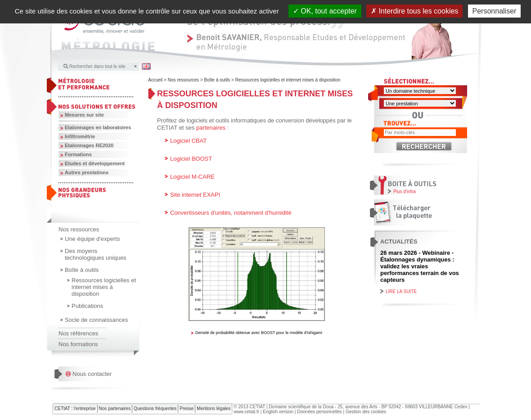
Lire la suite (401, 291)
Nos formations (78, 344)
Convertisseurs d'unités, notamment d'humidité (231, 213)
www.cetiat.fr (246, 412)
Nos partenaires (115, 409)
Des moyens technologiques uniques (96, 254)
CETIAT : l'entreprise (75, 409)
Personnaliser (495, 11)
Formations (78, 154)
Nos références (78, 333)
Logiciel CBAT (188, 141)
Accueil (155, 80)
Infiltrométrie (80, 136)
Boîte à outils (82, 270)
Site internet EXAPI (195, 195)
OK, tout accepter (325, 11)
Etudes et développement (95, 163)
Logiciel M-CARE (192, 177)
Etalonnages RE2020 (89, 145)
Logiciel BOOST (191, 159)
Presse (187, 409)
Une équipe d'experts (92, 239)
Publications (87, 306)
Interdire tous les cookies (414, 11)
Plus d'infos (405, 192)
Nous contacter (92, 374)
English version (278, 412)
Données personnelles (319, 412)
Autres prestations (87, 172)
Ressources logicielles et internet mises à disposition (104, 287)
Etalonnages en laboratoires (98, 127)
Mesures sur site (84, 115)
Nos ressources (79, 229)
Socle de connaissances (96, 320)
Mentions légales (214, 409)
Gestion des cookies (366, 412)
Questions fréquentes (155, 409)
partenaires (211, 128)
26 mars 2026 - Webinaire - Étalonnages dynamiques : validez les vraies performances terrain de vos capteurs (420, 266)
